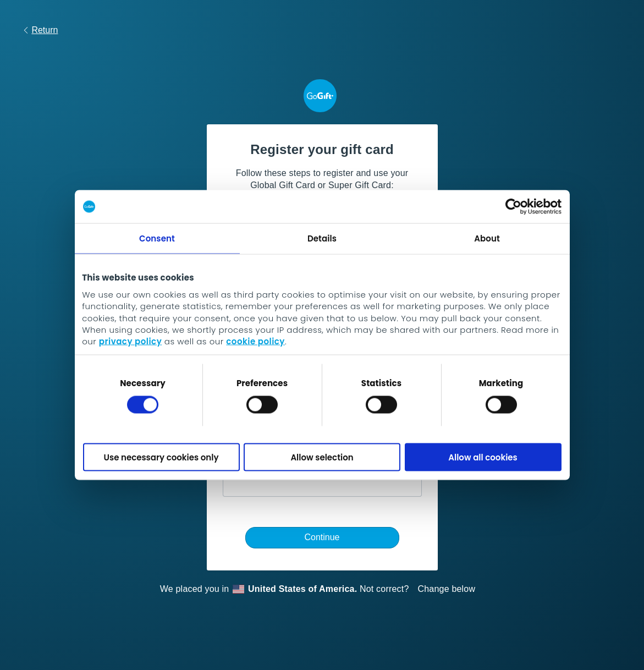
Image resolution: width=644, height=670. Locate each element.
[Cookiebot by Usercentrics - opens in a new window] (513, 207)
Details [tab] (322, 238)
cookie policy (255, 341)
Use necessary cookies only (161, 457)
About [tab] (487, 238)
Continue (322, 537)
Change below (447, 589)
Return (40, 30)
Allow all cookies (483, 457)
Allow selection (322, 457)
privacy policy (130, 341)
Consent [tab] (157, 238)
